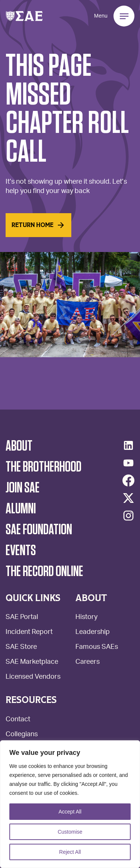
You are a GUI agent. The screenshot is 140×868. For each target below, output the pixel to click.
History (86, 618)
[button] (24, 16)
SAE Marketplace (32, 662)
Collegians (22, 735)
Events (21, 551)
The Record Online (44, 572)
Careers (88, 662)
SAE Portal (22, 618)
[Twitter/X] (128, 498)
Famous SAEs (97, 648)
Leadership (93, 633)
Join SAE (23, 488)
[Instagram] (128, 516)
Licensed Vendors (33, 677)
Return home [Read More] (38, 225)
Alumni (21, 509)
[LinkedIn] (128, 445)
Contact (18, 720)
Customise (70, 832)
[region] (70, 804)
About (19, 446)
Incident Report (29, 633)
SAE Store (21, 648)
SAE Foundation (39, 530)
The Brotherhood (43, 467)
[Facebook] (128, 480)
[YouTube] (128, 463)
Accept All (70, 812)
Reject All (70, 852)
